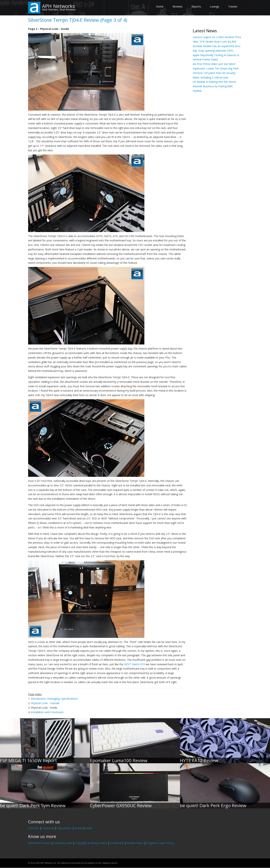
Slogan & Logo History (160, 843)
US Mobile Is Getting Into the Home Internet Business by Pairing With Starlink (214, 86)
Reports (196, 6)
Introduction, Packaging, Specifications (54, 699)
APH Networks (58, 6)
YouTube (34, 828)
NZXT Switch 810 (135, 664)
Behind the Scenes (39, 843)
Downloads (117, 843)
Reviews (177, 6)
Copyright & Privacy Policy (91, 843)
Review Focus (135, 843)
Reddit (78, 828)
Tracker (233, 6)
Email (89, 828)
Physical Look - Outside (45, 703)
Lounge (215, 6)
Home (160, 6)
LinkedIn (67, 828)
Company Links (63, 843)
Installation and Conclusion (47, 712)
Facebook (48, 828)
